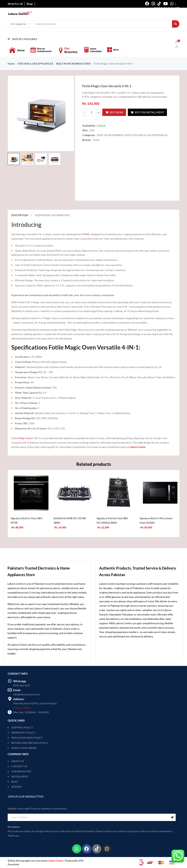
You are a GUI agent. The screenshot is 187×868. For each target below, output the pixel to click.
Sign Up (172, 817)
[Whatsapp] (10, 681)
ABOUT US (18, 761)
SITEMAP (17, 787)
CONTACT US (19, 766)
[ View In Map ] (22, 708)
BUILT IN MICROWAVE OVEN (73, 64)
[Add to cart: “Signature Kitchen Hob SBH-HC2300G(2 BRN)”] (103, 532)
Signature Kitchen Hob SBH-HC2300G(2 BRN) (113, 520)
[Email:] (10, 690)
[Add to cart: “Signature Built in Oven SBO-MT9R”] (17, 532)
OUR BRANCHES (21, 771)
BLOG (15, 782)
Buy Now (116, 112)
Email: (17, 690)
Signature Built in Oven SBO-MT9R (27, 520)
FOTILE (86, 234)
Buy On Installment (150, 112)
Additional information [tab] (52, 215)
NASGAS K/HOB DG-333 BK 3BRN (70, 520)
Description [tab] (20, 215)
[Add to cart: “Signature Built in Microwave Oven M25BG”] (146, 532)
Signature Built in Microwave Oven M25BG (156, 520)
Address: (19, 699)
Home (11, 64)
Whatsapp (20, 681)
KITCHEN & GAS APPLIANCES (35, 64)
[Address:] (10, 699)
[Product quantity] (91, 112)
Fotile (96, 140)
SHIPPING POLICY (22, 727)
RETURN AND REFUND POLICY (30, 743)
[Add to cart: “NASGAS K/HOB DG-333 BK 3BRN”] (60, 532)
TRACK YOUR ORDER (24, 748)
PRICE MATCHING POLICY (27, 738)
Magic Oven (25, 438)
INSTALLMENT (20, 776)
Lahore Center (138, 447)
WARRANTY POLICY (23, 733)
